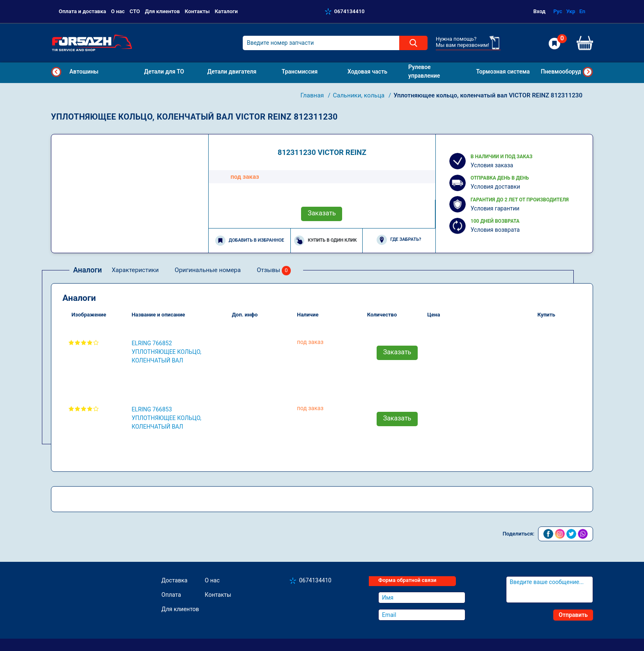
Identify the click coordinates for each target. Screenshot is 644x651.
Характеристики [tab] (135, 270)
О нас (118, 11)
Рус (558, 11)
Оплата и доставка (82, 11)
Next (588, 72)
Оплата (171, 595)
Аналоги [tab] (87, 270)
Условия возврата (495, 230)
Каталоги (226, 11)
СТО (135, 11)
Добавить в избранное (250, 241)
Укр (570, 11)
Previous (56, 72)
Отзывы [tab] (274, 271)
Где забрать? (399, 240)
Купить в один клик (325, 241)
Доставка (174, 580)
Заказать (322, 213)
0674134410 (350, 11)
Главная (313, 95)
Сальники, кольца (360, 95)
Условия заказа (492, 165)
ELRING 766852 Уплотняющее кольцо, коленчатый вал (166, 352)
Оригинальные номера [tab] (208, 270)
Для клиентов (162, 11)
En (582, 11)
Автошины (84, 72)
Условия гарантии (495, 208)
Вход (540, 11)
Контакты (197, 11)
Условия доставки (496, 187)
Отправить (573, 615)
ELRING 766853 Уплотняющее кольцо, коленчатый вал (166, 418)
